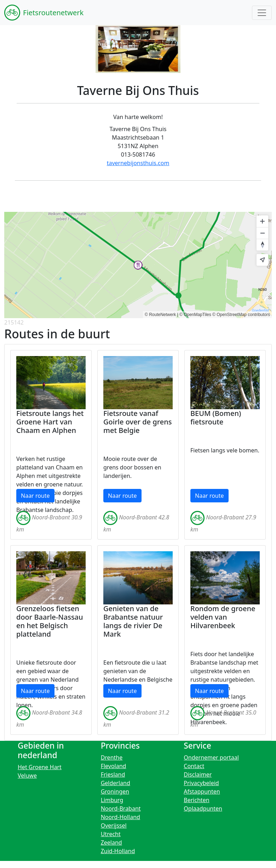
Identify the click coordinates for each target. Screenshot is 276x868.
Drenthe (112, 757)
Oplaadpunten (203, 808)
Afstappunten (202, 791)
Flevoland (114, 766)
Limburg (112, 800)
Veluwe (27, 776)
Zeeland (111, 842)
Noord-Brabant (121, 808)
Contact (194, 766)
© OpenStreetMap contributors (241, 315)
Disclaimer (198, 774)
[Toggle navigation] (262, 13)
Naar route (35, 496)
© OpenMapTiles (195, 315)
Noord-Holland (120, 817)
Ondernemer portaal (211, 757)
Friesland (113, 774)
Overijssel (114, 825)
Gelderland (116, 783)
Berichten (196, 800)
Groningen (115, 791)
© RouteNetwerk (160, 315)
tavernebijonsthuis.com (138, 163)
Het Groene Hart (40, 767)
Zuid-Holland (118, 851)
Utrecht (111, 834)
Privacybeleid (201, 783)
